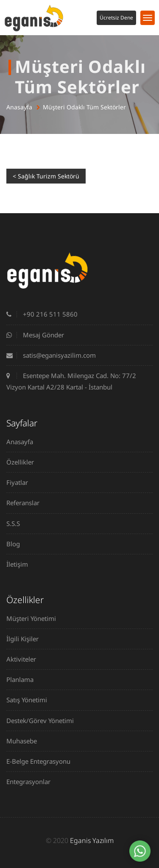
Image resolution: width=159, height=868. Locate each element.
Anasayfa (19, 107)
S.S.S (16, 523)
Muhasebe (25, 741)
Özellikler (23, 462)
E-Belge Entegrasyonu (42, 761)
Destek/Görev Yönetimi (43, 721)
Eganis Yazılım (92, 840)
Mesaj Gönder (35, 335)
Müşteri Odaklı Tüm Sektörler (84, 107)
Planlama (23, 679)
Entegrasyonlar (32, 782)
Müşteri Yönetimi (34, 618)
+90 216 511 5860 (42, 314)
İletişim (20, 564)
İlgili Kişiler (26, 639)
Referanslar (26, 503)
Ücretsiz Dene (116, 18)
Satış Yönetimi (30, 700)
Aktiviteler (24, 659)
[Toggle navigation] (148, 18)
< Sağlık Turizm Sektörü (46, 176)
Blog (16, 544)
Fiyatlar (20, 482)
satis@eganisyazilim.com (51, 355)
